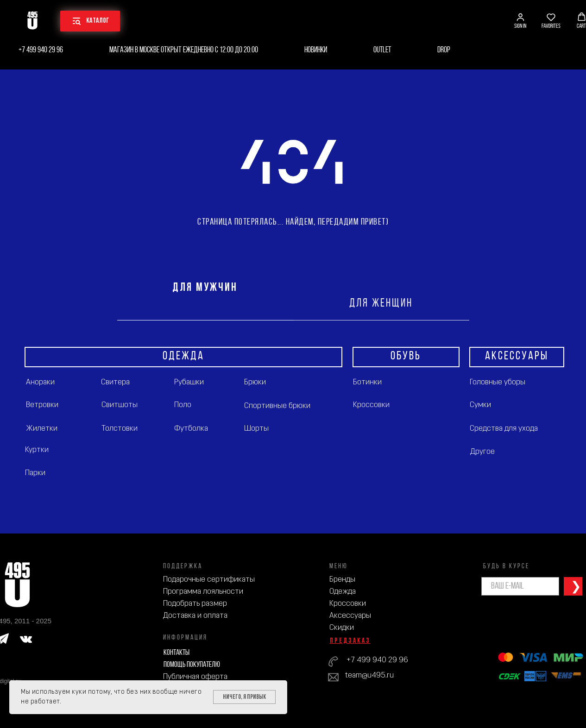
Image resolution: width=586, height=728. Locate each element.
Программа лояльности (203, 592)
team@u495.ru (369, 675)
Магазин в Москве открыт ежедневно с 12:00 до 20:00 (184, 50)
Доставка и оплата (195, 616)
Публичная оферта (195, 677)
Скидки (342, 628)
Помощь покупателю (192, 665)
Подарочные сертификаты (209, 580)
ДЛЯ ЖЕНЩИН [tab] (381, 304)
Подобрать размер (195, 604)
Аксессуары (350, 616)
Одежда (343, 592)
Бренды (342, 580)
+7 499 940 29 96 (41, 50)
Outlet (382, 50)
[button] (520, 21)
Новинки (316, 50)
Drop (444, 50)
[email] (520, 586)
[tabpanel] (293, 427)
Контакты (176, 653)
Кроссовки (348, 604)
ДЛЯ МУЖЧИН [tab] (205, 288)
